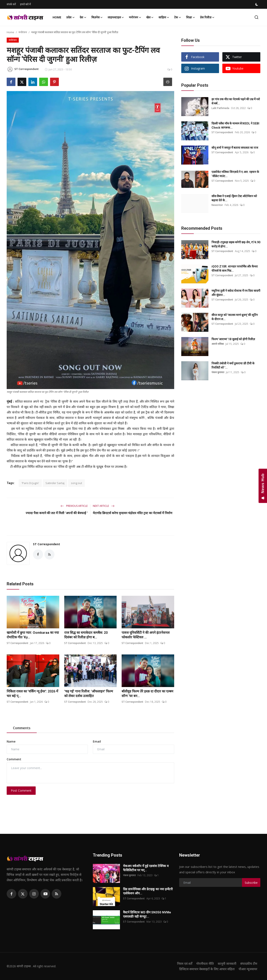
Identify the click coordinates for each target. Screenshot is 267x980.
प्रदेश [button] (71, 17)
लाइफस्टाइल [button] (116, 17)
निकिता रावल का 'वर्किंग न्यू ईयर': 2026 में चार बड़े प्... (32, 694)
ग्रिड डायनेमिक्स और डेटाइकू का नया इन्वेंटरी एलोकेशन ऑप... (148, 891)
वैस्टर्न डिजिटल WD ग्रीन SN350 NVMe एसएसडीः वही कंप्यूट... (147, 914)
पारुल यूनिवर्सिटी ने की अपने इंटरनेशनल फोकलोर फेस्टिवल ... (146, 635)
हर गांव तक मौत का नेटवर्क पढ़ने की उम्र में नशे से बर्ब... (236, 101)
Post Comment (21, 790)
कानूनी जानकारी (227, 964)
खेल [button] (150, 17)
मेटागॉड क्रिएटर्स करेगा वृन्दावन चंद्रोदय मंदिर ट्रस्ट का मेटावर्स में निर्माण (133, 513)
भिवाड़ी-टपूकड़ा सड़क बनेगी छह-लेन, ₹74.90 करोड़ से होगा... (236, 244)
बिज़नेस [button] (97, 17)
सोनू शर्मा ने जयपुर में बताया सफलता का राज (235, 148)
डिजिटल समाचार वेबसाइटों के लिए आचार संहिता (207, 969)
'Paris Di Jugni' (30, 483)
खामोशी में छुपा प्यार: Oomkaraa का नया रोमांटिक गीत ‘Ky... (33, 635)
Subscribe (251, 883)
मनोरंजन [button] (135, 17)
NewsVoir (217, 205)
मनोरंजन (23, 32)
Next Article (104, 506)
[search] (256, 17)
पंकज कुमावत (218, 372)
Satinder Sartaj (55, 483)
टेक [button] (178, 17)
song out (76, 483)
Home (57, 17)
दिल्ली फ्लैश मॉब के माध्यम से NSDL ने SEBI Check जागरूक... (235, 126)
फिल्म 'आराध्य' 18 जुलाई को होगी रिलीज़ (233, 339)
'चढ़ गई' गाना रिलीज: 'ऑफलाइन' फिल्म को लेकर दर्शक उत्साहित (89, 694)
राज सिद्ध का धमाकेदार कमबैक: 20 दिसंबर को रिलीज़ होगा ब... (86, 635)
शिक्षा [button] (191, 17)
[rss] (57, 894)
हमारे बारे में (25, 4)
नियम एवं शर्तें (185, 964)
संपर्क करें (11, 4)
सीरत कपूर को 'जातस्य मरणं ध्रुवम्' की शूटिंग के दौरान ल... (235, 317)
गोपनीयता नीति (205, 964)
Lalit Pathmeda (220, 108)
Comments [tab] (22, 728)
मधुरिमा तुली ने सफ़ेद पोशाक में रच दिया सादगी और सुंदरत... (236, 293)
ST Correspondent (47, 544)
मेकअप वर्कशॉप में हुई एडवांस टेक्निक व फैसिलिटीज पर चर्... (146, 868)
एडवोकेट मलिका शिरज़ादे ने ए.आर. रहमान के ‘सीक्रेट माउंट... (235, 174)
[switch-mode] (257, 4)
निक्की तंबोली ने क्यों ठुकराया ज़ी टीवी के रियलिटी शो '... (233, 365)
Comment (14, 759)
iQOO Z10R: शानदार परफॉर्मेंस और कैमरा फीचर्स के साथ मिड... (235, 269)
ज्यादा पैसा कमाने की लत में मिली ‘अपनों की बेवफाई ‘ (57, 513)
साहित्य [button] (164, 17)
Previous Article (74, 506)
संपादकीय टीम (249, 964)
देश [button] (83, 17)
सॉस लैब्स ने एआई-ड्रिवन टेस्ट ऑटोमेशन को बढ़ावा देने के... (234, 198)
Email (97, 741)
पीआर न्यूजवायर (248, 969)
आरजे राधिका (218, 344)
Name (11, 741)
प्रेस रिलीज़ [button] (207, 17)
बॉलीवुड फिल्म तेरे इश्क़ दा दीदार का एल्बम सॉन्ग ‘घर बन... (147, 694)
